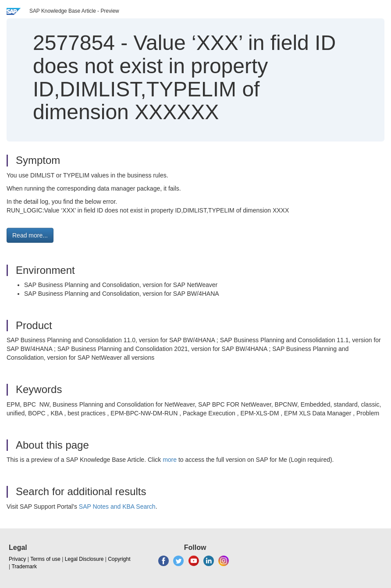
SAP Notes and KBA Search (117, 507)
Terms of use (45, 559)
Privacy (17, 559)
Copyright (119, 559)
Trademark (24, 567)
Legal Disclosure (84, 559)
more (170, 460)
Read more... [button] (30, 235)
